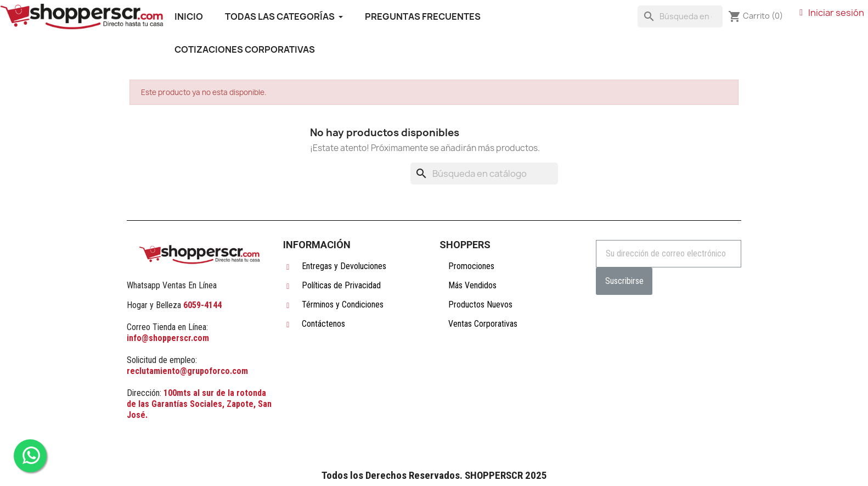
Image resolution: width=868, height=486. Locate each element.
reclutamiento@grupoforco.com (187, 371)
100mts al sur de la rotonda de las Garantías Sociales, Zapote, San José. (199, 404)
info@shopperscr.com (168, 338)
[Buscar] (680, 16)
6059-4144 (202, 305)
